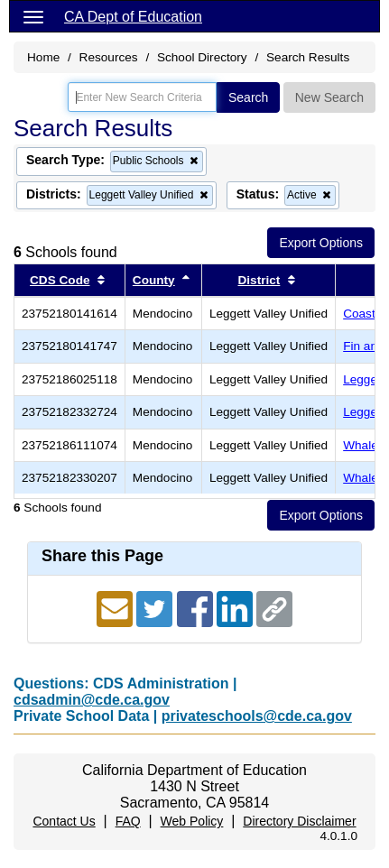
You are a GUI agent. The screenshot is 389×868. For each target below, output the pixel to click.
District (259, 280)
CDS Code (60, 280)
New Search (329, 97)
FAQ (128, 821)
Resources (109, 57)
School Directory (202, 57)
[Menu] (33, 16)
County (154, 280)
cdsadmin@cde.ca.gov (92, 700)
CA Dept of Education (133, 17)
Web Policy (192, 821)
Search (248, 97)
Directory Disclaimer (299, 821)
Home (43, 57)
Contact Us (64, 821)
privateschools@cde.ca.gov (257, 716)
